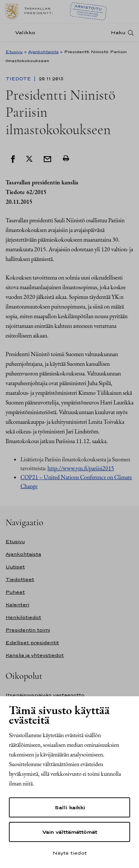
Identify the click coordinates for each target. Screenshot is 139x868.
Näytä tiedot (70, 853)
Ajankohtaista (43, 52)
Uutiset (15, 567)
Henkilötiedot (23, 617)
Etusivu (14, 52)
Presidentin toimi (28, 630)
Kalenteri (17, 605)
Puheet (15, 592)
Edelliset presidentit (32, 643)
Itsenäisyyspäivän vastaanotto (45, 695)
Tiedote (19, 79)
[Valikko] (23, 33)
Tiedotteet (20, 579)
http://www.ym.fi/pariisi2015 (81, 468)
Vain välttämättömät (70, 832)
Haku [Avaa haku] (118, 33)
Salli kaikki (70, 807)
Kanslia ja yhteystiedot (35, 655)
